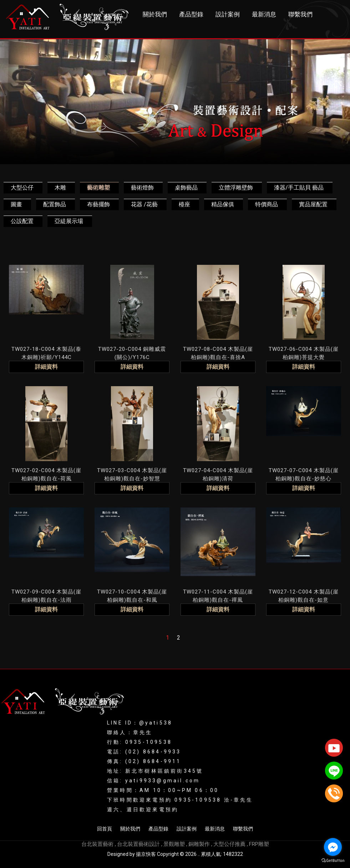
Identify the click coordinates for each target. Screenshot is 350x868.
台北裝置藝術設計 (138, 844)
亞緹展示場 (69, 221)
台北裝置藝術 (97, 844)
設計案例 (228, 14)
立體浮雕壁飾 (236, 188)
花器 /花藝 (144, 204)
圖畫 (16, 204)
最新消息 (264, 14)
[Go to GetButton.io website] (333, 861)
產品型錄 (191, 14)
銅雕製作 (199, 844)
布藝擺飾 (98, 204)
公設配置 (22, 221)
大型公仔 (22, 188)
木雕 (60, 188)
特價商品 (267, 204)
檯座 (184, 204)
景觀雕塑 (174, 844)
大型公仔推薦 (229, 844)
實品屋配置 (313, 204)
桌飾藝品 (186, 188)
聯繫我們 (300, 14)
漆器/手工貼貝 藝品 (299, 188)
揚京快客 (146, 854)
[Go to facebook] (333, 847)
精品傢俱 (223, 204)
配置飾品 (55, 204)
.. (199, 854)
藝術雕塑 (98, 188)
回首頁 (105, 829)
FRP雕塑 (259, 844)
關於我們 (155, 14)
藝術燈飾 (142, 188)
